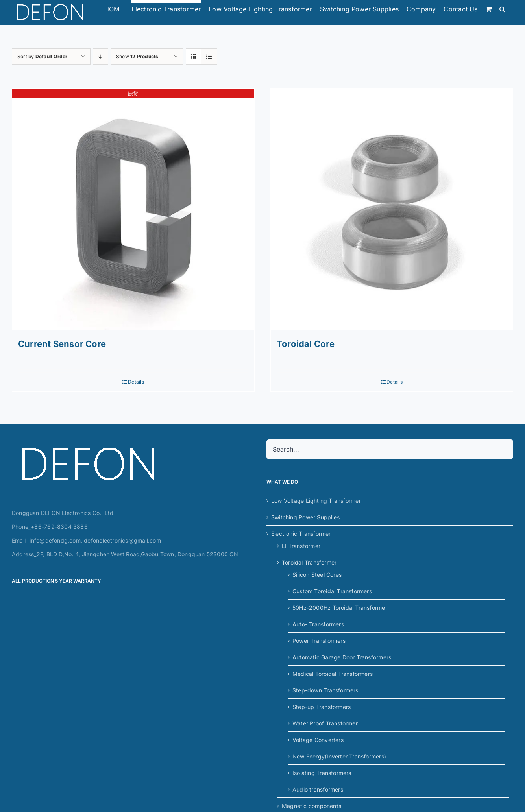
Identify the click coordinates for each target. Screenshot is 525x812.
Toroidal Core (306, 344)
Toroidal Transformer (309, 562)
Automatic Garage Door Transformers (342, 657)
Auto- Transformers (318, 624)
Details (136, 382)
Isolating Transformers (322, 773)
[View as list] (209, 56)
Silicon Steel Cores (317, 575)
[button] (502, 7)
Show (137, 56)
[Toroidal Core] (392, 209)
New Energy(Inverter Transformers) (339, 756)
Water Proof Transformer (325, 723)
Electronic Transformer (301, 534)
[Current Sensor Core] (133, 209)
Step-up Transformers (322, 707)
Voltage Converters (318, 740)
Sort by (42, 56)
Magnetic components (311, 806)
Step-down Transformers (325, 690)
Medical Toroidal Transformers (333, 674)
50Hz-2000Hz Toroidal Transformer (340, 608)
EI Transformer (301, 546)
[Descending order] (101, 56)
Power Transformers (319, 641)
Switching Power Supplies (305, 517)
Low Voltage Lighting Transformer (316, 501)
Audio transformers (318, 789)
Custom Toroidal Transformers (332, 591)
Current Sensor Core (62, 344)
